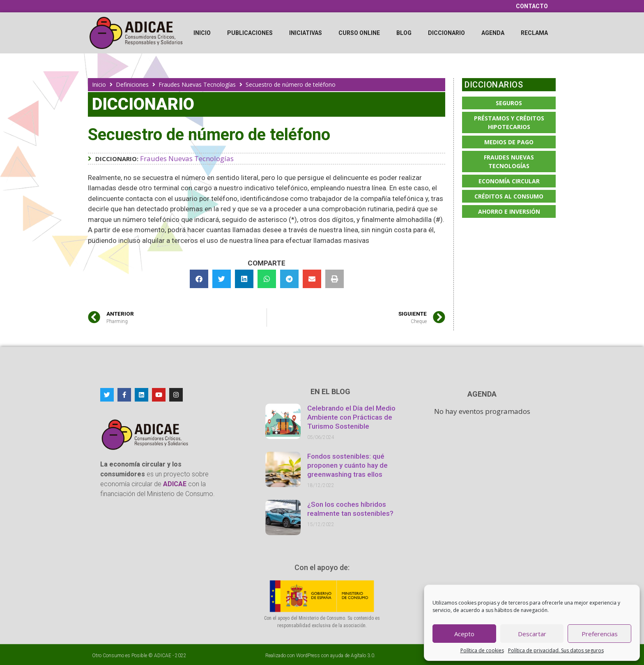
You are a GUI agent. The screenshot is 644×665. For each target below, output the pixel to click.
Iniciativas (306, 33)
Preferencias (600, 634)
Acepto (464, 634)
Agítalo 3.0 (362, 656)
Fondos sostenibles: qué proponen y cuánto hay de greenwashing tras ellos (347, 465)
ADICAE (163, 656)
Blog (404, 33)
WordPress (308, 656)
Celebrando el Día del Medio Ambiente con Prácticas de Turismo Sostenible (351, 417)
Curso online (359, 33)
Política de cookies (482, 650)
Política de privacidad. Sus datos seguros (556, 650)
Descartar (532, 634)
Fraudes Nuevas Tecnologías (197, 84)
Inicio (202, 33)
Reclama (534, 33)
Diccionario (446, 33)
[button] (199, 279)
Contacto (532, 6)
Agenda (493, 33)
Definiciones (132, 84)
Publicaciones (250, 33)
